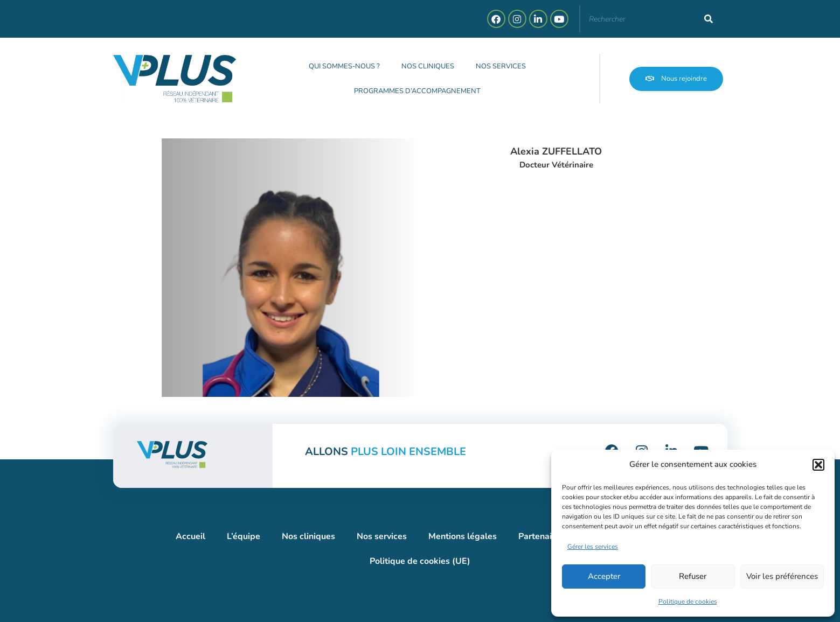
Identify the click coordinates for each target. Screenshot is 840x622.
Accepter (604, 576)
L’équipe (244, 536)
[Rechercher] (709, 19)
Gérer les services (593, 547)
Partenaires (541, 536)
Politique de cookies (688, 602)
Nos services (501, 66)
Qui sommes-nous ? (345, 66)
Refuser (693, 576)
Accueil (190, 536)
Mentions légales (463, 536)
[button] (818, 465)
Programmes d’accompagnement (417, 91)
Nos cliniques (428, 66)
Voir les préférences (782, 576)
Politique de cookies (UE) (420, 561)
